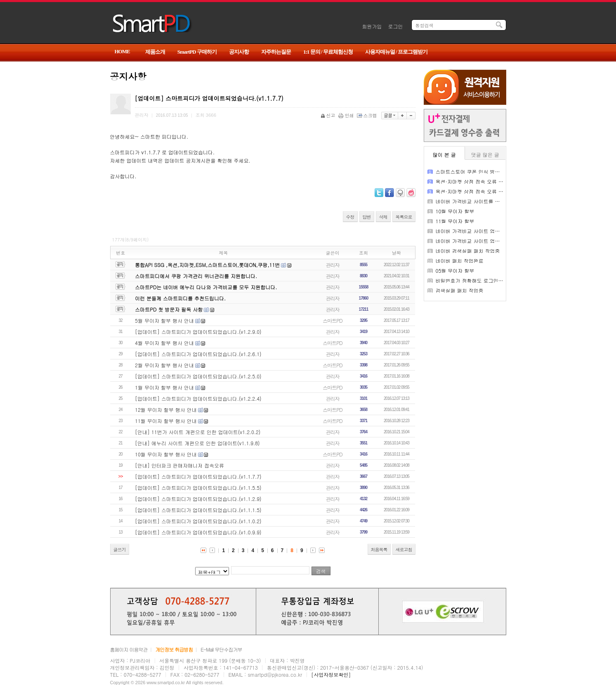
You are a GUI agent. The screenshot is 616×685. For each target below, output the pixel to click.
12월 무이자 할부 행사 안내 (166, 410)
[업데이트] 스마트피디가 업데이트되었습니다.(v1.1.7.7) (198, 476)
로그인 (396, 26)
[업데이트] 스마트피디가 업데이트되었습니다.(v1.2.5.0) (198, 376)
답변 (367, 217)
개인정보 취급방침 (174, 649)
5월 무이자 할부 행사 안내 (164, 320)
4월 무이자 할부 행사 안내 (164, 343)
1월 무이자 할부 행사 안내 (164, 387)
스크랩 (368, 115)
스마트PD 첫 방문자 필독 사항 (169, 309)
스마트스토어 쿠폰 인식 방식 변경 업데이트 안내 (490, 171)
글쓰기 (120, 549)
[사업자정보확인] (331, 674)
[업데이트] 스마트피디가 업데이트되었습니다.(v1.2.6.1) (198, 354)
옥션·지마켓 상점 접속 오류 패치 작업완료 (483, 191)
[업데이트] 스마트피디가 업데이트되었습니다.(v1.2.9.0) (198, 332)
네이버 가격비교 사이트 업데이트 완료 (479, 241)
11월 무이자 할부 (455, 221)
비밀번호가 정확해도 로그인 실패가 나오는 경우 (489, 280)
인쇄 (347, 115)
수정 (350, 217)
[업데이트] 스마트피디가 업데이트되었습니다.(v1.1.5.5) (198, 488)
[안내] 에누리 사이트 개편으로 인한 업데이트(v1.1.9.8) (197, 443)
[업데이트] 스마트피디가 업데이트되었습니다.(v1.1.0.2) (198, 521)
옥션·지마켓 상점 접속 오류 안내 (472, 181)
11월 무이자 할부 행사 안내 (166, 421)
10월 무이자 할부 (455, 211)
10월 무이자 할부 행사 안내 (166, 454)
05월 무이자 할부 (455, 270)
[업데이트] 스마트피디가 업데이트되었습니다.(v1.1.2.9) (198, 499)
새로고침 (404, 549)
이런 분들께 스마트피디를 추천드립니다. (180, 298)
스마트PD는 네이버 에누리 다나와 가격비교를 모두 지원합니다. (206, 287)
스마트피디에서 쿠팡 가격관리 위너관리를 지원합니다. (196, 276)
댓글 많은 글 (485, 155)
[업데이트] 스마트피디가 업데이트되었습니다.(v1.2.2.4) (198, 398)
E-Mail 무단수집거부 (221, 649)
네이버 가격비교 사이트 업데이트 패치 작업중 (487, 231)
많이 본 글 (444, 155)
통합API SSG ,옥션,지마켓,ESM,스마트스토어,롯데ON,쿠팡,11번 (207, 265)
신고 (329, 115)
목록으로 (404, 217)
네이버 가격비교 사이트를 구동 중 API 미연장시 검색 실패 (501, 201)
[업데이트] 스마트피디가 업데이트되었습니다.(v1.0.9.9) (198, 532)
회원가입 (372, 26)
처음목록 (379, 549)
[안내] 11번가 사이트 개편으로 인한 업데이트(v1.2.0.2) (198, 432)
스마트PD (332, 320)
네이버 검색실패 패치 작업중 (468, 251)
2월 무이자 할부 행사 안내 (164, 365)
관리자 (333, 265)
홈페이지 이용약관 (129, 649)
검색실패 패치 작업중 (460, 290)
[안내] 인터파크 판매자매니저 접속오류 (179, 465)
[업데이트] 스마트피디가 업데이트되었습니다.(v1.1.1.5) (198, 510)
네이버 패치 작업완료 (460, 261)
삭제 (383, 217)
